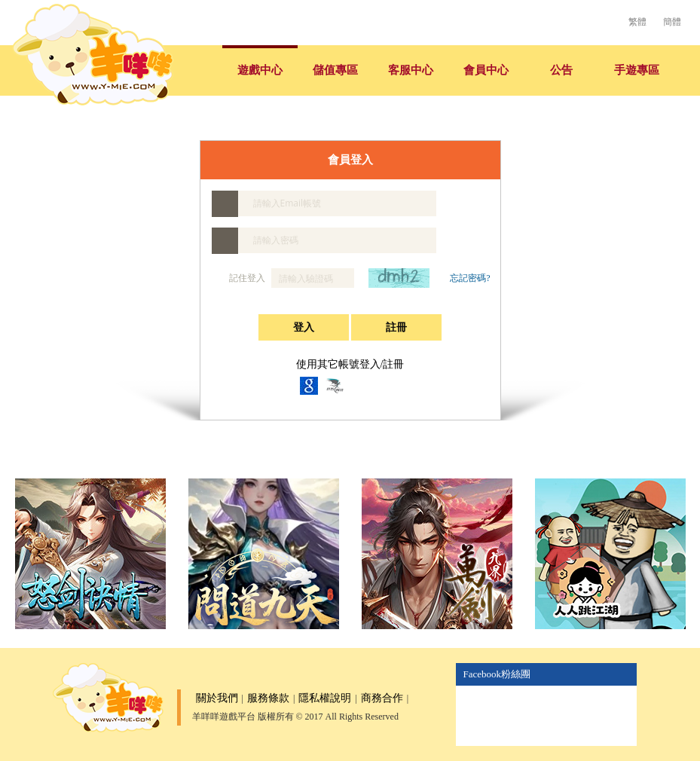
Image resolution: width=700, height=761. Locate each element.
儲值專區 (335, 70)
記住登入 (240, 279)
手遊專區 (637, 70)
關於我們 (217, 698)
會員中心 (486, 70)
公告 (561, 70)
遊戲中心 (260, 70)
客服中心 (411, 70)
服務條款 (268, 698)
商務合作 (382, 698)
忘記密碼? (470, 278)
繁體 (637, 22)
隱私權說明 (325, 698)
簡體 (672, 22)
